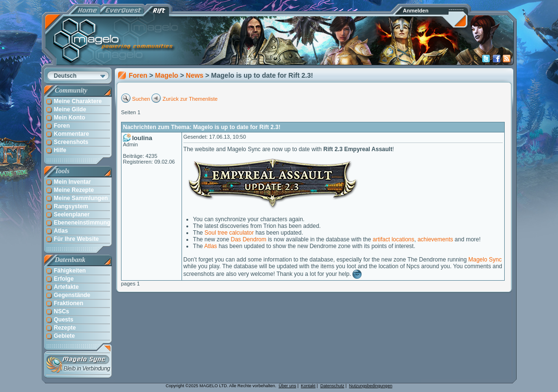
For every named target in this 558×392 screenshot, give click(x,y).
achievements (435, 239)
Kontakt (309, 386)
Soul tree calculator (229, 233)
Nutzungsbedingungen (371, 386)
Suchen (141, 99)
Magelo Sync (485, 260)
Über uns (287, 386)
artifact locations (394, 239)
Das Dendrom (249, 239)
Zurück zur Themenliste (190, 99)
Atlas (211, 246)
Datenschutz (332, 386)
